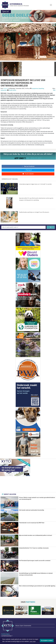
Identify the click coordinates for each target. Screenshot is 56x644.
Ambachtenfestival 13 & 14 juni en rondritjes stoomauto (34, 548)
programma (35, 89)
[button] (1, 69)
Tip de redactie (28, 174)
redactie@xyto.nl (8, 633)
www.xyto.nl (7, 635)
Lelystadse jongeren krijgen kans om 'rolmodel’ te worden (35, 184)
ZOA (54, 90)
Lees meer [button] (33, 641)
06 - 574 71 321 (34, 158)
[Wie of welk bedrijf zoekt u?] (23, 227)
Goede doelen (13, 90)
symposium (4, 90)
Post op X (28, 170)
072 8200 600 (7, 631)
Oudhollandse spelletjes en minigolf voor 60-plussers (34, 212)
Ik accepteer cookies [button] (47, 640)
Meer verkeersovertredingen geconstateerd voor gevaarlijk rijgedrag (37, 586)
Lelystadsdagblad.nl (16, 4)
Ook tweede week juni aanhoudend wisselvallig (31, 510)
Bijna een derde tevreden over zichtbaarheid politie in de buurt (36, 535)
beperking (41, 89)
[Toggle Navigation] (51, 5)
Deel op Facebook (28, 166)
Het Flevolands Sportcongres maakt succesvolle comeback (35, 561)
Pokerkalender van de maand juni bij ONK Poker (32, 523)
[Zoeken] (51, 227)
